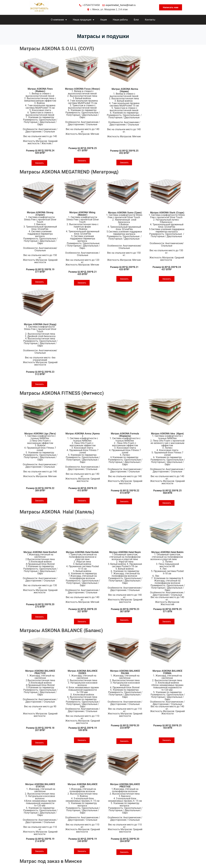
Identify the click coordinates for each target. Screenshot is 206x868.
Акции (104, 20)
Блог (136, 20)
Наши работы (120, 20)
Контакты (150, 20)
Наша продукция (84, 20)
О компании (59, 20)
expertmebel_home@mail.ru (121, 5)
